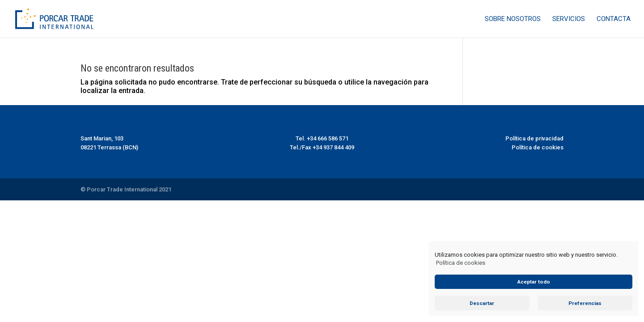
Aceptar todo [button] (534, 282)
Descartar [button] (482, 303)
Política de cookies (461, 263)
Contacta (614, 19)
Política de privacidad (534, 138)
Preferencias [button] (585, 303)
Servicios (569, 19)
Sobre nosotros (513, 19)
